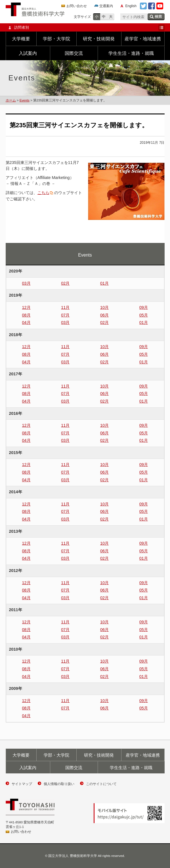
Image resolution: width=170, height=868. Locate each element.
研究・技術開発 (99, 39)
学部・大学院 (56, 39)
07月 (65, 315)
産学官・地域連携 (143, 39)
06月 (104, 315)
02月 (65, 283)
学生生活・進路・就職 (131, 53)
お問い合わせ (77, 6)
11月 (65, 307)
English (131, 6)
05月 (144, 315)
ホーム (11, 100)
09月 (144, 307)
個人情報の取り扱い (59, 784)
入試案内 (28, 53)
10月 (104, 307)
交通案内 (106, 6)
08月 (26, 315)
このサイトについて (101, 784)
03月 (26, 283)
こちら (43, 193)
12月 (26, 307)
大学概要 (21, 39)
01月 (104, 283)
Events (25, 100)
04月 (26, 322)
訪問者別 (85, 28)
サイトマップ (22, 784)
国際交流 (74, 53)
